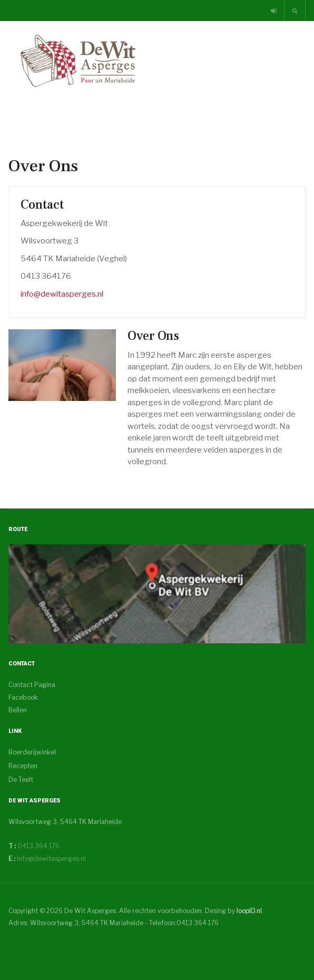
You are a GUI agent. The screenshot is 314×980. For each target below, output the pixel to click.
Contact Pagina (32, 685)
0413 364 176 (38, 846)
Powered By (56, 944)
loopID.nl (249, 911)
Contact (42, 205)
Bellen (18, 710)
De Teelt (21, 780)
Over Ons (153, 336)
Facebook (23, 697)
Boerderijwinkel (32, 752)
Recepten (23, 766)
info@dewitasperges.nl (62, 294)
